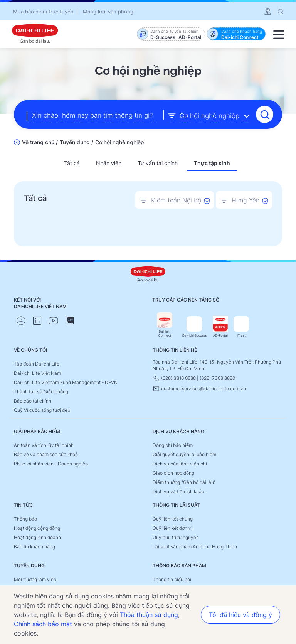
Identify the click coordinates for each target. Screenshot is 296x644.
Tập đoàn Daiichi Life (37, 363)
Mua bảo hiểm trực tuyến (43, 12)
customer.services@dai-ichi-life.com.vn (199, 388)
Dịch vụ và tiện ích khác (178, 491)
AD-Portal (220, 326)
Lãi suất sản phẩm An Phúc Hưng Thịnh (195, 546)
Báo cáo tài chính (33, 400)
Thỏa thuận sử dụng (149, 615)
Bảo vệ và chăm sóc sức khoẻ (46, 454)
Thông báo (25, 518)
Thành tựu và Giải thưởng (41, 391)
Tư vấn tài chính (158, 163)
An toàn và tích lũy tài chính (44, 445)
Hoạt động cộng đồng (37, 528)
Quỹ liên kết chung (173, 518)
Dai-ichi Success (194, 326)
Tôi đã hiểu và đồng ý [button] (240, 615)
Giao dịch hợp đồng (173, 473)
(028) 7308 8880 (217, 378)
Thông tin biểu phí (172, 579)
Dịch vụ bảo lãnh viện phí (180, 463)
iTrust (241, 326)
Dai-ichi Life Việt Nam (37, 373)
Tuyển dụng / (77, 142)
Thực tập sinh (212, 163)
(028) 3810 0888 (175, 378)
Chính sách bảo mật (43, 624)
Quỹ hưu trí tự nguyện (176, 537)
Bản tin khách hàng (34, 546)
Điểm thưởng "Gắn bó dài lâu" (184, 482)
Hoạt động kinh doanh (37, 537)
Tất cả (72, 163)
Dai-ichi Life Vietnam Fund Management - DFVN (66, 382)
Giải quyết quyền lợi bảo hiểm (184, 454)
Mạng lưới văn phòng (108, 12)
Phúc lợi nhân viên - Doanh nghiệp (51, 463)
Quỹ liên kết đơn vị (172, 528)
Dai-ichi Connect (165, 325)
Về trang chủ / (40, 142)
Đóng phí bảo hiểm (173, 445)
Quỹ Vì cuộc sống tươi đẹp (42, 410)
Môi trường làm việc (35, 579)
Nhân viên (109, 163)
